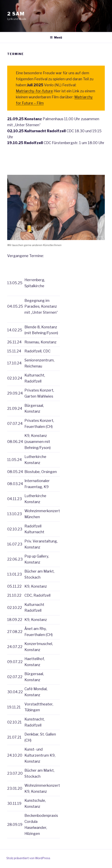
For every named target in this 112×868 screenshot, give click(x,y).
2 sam (16, 14)
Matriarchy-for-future (34, 91)
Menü (56, 37)
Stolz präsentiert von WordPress (28, 858)
